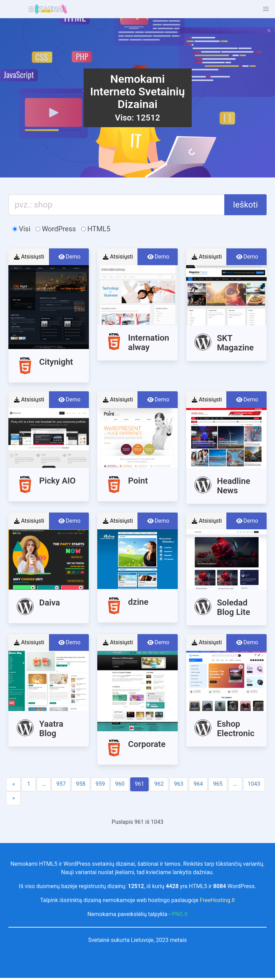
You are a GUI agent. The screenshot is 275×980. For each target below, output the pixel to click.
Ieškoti (245, 205)
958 (81, 784)
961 (139, 784)
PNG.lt (180, 914)
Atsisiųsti (28, 257)
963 (179, 784)
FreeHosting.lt (217, 900)
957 (61, 784)
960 (120, 784)
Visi (22, 229)
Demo (69, 257)
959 (100, 784)
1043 (254, 784)
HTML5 (96, 229)
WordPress (56, 229)
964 (198, 784)
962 (159, 784)
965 (218, 784)
